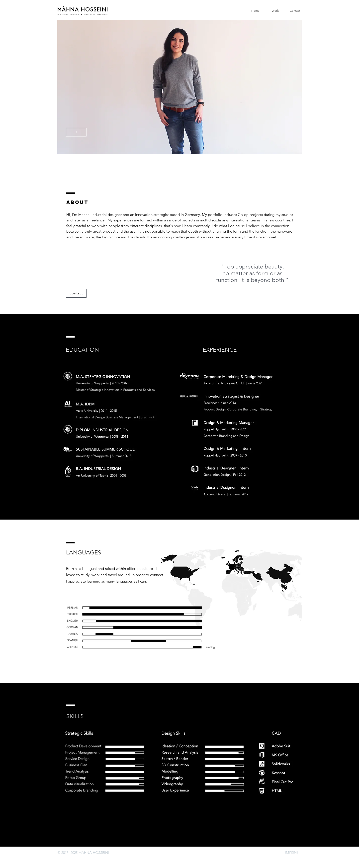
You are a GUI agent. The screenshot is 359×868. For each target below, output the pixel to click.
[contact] (76, 293)
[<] (76, 132)
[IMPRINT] (292, 853)
